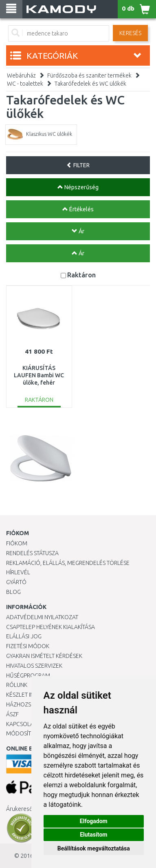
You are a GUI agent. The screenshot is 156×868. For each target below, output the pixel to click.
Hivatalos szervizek (34, 666)
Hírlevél (18, 572)
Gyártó (16, 582)
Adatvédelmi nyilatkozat (42, 617)
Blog (13, 592)
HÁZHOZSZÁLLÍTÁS (30, 704)
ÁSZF (12, 714)
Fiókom (17, 543)
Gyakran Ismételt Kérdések (44, 656)
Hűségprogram (28, 675)
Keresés (130, 33)
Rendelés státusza (32, 553)
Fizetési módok (28, 646)
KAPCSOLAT (21, 724)
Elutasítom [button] (93, 835)
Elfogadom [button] (94, 821)
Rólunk (17, 685)
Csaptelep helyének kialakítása (51, 627)
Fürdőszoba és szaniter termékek (89, 75)
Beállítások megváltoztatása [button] (94, 848)
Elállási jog (24, 636)
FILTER (78, 165)
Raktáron (81, 275)
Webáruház (21, 75)
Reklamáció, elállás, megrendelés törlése (68, 563)
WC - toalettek (25, 84)
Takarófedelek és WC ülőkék (90, 84)
